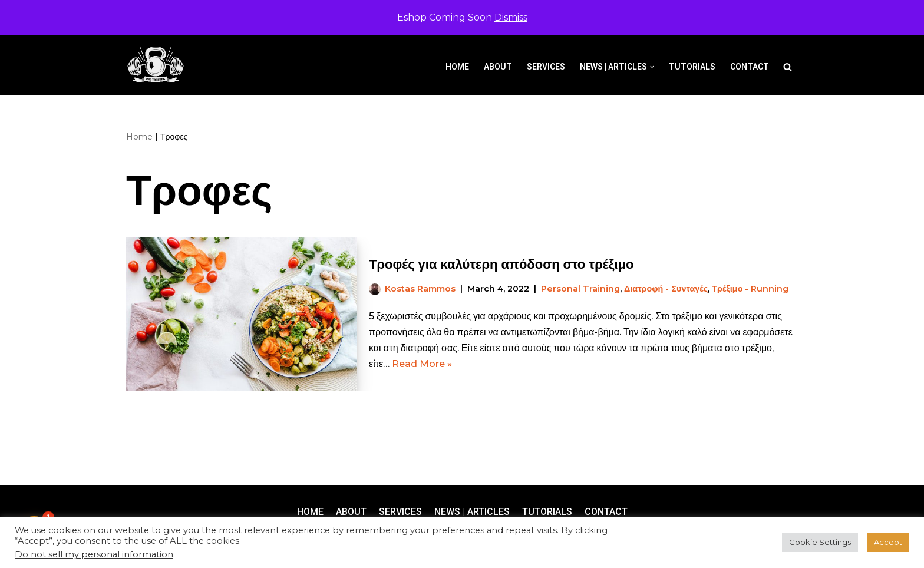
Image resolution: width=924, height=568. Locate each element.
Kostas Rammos (420, 289)
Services (546, 67)
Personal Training (580, 289)
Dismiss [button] (511, 17)
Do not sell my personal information (94, 554)
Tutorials (692, 67)
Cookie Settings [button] (820, 542)
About (498, 67)
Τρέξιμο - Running (750, 289)
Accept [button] (888, 542)
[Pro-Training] (159, 65)
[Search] (788, 67)
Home (457, 67)
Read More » (422, 364)
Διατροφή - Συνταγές (666, 289)
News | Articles (472, 512)
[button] (652, 67)
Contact (750, 67)
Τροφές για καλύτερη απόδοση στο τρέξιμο (501, 264)
